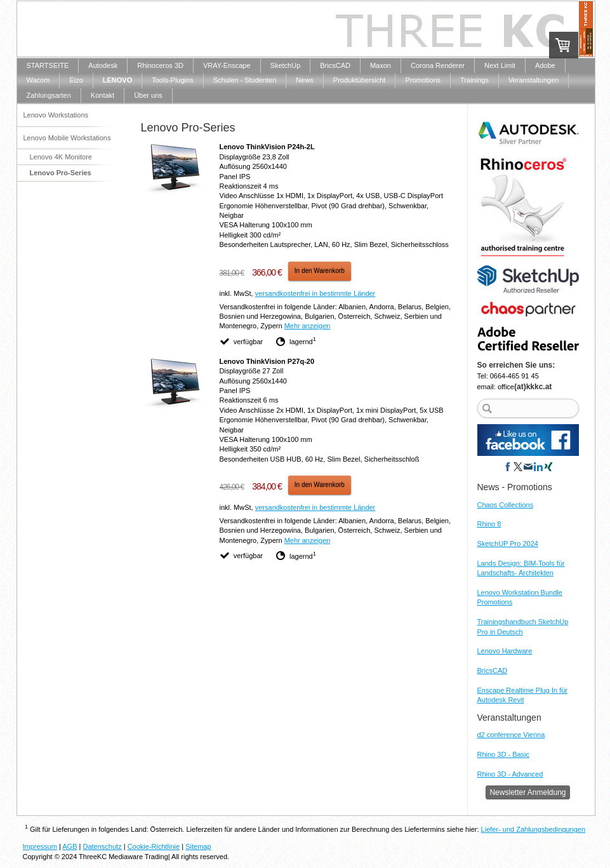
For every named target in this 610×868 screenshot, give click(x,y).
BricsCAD (493, 671)
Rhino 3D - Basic (504, 754)
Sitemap (198, 846)
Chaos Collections (506, 505)
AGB (70, 846)
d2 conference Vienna (511, 735)
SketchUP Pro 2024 (508, 544)
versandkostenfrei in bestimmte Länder (315, 293)
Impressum (40, 846)
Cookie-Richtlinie (154, 846)
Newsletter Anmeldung (527, 792)
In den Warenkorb (320, 271)
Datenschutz (103, 846)
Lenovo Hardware (505, 651)
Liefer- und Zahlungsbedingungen (534, 829)
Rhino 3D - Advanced (510, 774)
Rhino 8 (489, 524)
